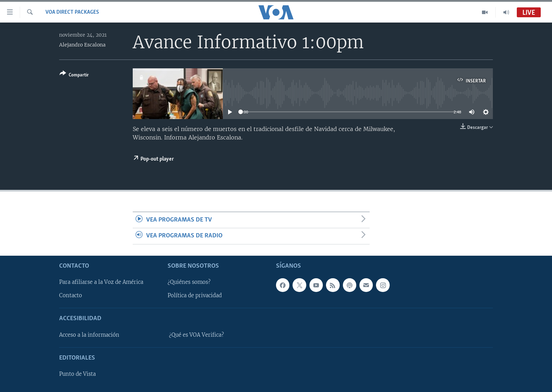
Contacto (71, 295)
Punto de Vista (77, 374)
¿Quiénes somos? (189, 282)
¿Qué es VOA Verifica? (196, 335)
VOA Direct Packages (72, 12)
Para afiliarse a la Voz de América (101, 282)
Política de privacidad (195, 295)
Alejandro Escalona (82, 45)
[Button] (74, 76)
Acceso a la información (89, 335)
